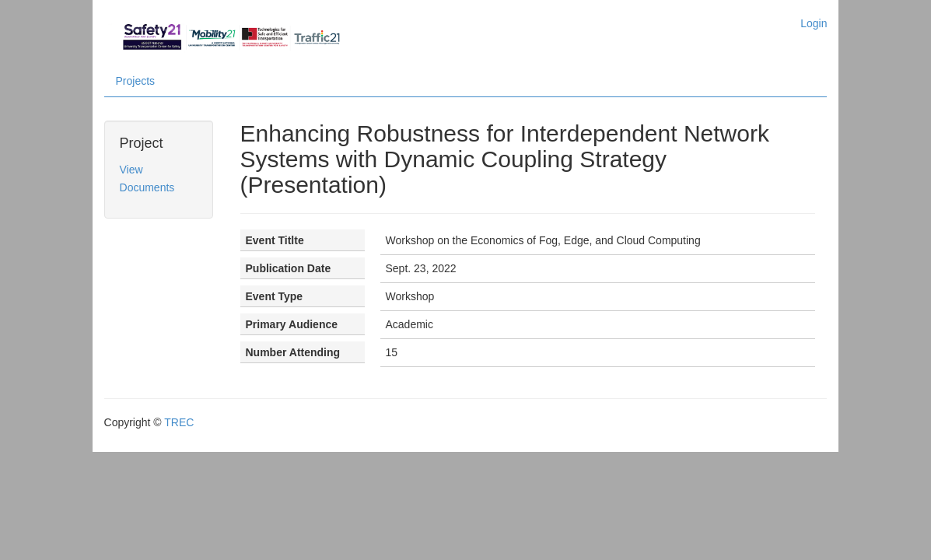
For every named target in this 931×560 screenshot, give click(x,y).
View (128, 170)
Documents (143, 188)
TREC (175, 407)
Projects (132, 82)
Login (817, 23)
